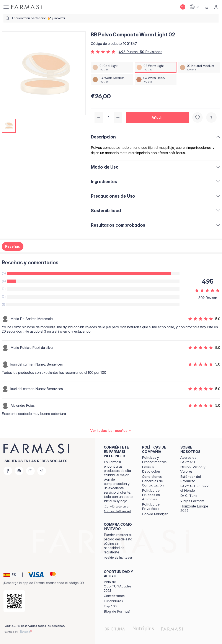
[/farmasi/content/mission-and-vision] (196, 469)
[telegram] (42, 471)
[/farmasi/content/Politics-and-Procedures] (157, 460)
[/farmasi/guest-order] (118, 558)
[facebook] (8, 471)
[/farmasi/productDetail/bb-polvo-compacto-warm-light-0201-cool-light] (112, 67)
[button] (157, 117)
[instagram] (19, 471)
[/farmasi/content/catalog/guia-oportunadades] (119, 586)
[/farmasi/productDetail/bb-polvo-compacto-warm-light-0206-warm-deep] (156, 80)
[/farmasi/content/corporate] (196, 488)
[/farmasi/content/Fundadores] (113, 601)
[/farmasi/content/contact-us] (114, 596)
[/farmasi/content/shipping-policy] (157, 469)
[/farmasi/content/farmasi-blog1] (117, 611)
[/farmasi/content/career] (192, 501)
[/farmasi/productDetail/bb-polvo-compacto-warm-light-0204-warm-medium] (112, 80)
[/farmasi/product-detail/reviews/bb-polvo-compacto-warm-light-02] (111, 431)
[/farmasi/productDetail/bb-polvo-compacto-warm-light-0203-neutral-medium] (199, 67)
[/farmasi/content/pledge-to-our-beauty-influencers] (189, 496)
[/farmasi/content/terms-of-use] (157, 481)
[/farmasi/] (26, 7)
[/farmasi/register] (119, 509)
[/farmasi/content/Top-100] (110, 606)
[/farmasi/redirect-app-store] (14, 601)
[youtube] (30, 471)
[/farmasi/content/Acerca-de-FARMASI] (196, 460)
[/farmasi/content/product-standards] (196, 479)
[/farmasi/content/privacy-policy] (157, 507)
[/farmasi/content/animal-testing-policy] (157, 495)
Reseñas (13, 246)
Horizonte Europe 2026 (194, 508)
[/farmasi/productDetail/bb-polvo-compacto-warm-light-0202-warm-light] (156, 67)
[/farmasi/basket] (206, 7)
